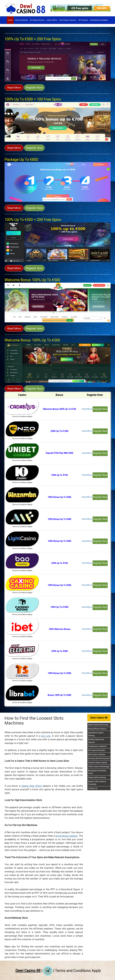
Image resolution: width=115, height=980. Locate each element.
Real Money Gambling (99, 20)
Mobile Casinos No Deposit (96, 741)
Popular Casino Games (98, 763)
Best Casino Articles (96, 754)
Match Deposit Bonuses (98, 725)
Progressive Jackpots (97, 746)
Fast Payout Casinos (68, 20)
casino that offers (32, 786)
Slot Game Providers (97, 750)
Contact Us (93, 788)
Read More (14, 88)
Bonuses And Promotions (99, 758)
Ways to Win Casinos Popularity (97, 783)
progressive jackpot (66, 836)
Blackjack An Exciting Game (97, 772)
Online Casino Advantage (99, 766)
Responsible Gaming (97, 777)
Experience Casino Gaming (96, 734)
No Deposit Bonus (37, 20)
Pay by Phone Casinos (97, 729)
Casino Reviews (21, 20)
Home (10, 20)
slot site (46, 736)
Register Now (34, 88)
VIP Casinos (83, 20)
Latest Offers (52, 20)
